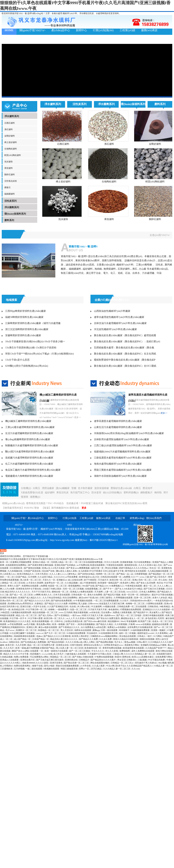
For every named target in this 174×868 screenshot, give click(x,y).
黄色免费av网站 (44, 624)
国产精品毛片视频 (112, 595)
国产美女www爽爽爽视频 (78, 568)
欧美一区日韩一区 (130, 595)
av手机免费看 (72, 577)
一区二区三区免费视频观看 (106, 601)
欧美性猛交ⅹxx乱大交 (89, 577)
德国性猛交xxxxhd (146, 633)
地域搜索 (11, 300)
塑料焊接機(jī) (131, 493)
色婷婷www (110, 615)
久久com (136, 669)
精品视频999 (114, 621)
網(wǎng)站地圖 (114, 535)
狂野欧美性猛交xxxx (114, 645)
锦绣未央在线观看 (83, 630)
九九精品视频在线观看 (158, 571)
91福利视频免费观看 (141, 630)
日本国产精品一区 (41, 639)
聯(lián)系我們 (13, 39)
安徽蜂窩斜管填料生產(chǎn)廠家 (23, 335)
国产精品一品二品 (125, 574)
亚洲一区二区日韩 (143, 598)
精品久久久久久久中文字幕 (16, 654)
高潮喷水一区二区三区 (27, 630)
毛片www (10, 630)
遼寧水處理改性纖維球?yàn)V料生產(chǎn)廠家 (119, 317)
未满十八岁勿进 (160, 598)
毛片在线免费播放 (143, 562)
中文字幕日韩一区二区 (37, 609)
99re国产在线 (88, 586)
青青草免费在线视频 (112, 648)
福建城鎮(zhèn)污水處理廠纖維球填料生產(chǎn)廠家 (122, 452)
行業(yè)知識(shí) (103, 30)
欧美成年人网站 (128, 583)
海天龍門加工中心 (80, 493)
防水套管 (96, 493)
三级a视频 (142, 660)
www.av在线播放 (143, 624)
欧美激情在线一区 (93, 648)
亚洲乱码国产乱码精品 (65, 565)
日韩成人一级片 (145, 636)
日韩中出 (59, 621)
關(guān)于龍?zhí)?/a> (32, 30)
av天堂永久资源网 (35, 583)
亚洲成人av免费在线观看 (82, 592)
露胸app (96, 630)
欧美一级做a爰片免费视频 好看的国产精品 (35, 648)
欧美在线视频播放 (87, 624)
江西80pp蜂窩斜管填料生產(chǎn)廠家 (26, 311)
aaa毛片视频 (29, 624)
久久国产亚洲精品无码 (58, 607)
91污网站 (158, 636)
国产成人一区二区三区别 (21, 595)
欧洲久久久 (47, 595)
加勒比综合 (15, 642)
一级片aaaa (76, 615)
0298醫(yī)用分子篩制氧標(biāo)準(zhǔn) (27, 366)
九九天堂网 (21, 645)
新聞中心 (81, 30)
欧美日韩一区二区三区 (120, 580)
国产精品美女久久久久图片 (103, 660)
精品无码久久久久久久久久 (18, 592)
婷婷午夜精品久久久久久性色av (134, 568)
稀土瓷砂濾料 (11, 142)
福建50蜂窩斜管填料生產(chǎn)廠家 (24, 317)
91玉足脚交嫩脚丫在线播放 (23, 633)
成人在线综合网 (75, 580)
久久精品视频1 (72, 583)
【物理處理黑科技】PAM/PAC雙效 (21, 508)
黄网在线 (127, 657)
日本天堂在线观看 (62, 595)
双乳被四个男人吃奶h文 (146, 663)
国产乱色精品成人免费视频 (34, 642)
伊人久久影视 (112, 651)
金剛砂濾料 (10, 136)
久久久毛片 (9, 648)
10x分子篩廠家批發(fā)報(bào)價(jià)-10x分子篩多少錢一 (35, 342)
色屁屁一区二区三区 (58, 586)
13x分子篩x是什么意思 (17, 360)
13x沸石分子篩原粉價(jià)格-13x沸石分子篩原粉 (31, 348)
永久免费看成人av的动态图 (94, 627)
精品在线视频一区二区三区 (45, 612)
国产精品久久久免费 (89, 639)
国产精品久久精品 (105, 624)
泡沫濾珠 (9, 162)
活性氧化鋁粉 (11, 181)
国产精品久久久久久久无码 (37, 601)
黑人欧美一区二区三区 (31, 580)
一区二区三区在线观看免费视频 (88, 562)
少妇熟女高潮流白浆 (74, 621)
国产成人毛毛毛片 (158, 577)
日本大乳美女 (42, 574)
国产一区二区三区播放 (80, 651)
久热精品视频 (7, 657)
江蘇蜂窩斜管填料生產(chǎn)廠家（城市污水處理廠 (33, 323)
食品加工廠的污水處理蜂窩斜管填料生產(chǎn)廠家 (33, 470)
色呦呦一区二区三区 (135, 604)
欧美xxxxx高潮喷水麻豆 (143, 657)
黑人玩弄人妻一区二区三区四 (70, 648)
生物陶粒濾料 (11, 149)
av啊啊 (37, 595)
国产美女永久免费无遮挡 (108, 618)
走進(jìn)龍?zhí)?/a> (160, 235)
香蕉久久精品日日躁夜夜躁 (126, 639)
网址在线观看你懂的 (100, 663)
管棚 (74, 488)
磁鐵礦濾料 (10, 194)
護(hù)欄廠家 (63, 488)
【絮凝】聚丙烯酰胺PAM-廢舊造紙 (60, 508)
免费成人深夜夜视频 (123, 612)
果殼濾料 (9, 168)
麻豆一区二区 (150, 586)
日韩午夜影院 (76, 645)
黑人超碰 (83, 604)
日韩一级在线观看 (109, 630)
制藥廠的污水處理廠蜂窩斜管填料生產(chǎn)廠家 (32, 445)
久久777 (135, 577)
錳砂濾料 (50, 493)
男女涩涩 (121, 660)
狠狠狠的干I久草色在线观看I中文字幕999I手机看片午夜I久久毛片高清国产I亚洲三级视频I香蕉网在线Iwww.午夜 (51, 559)
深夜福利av (145, 595)
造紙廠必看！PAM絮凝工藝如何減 (85, 503)
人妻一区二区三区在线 (115, 592)
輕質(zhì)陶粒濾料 (13, 155)
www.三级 (144, 577)
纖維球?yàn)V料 (70, 13)
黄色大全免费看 (95, 595)
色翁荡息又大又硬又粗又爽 (112, 604)
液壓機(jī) (35, 497)
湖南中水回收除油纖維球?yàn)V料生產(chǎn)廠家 (120, 476)
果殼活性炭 (62, 493)
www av (40, 633)
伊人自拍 (163, 580)
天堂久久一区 (49, 580)
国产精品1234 (102, 586)
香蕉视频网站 (75, 586)
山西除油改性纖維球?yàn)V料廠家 (112, 311)
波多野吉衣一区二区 (54, 583)
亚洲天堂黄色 (56, 663)
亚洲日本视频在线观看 (154, 615)
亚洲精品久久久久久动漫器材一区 (158, 609)
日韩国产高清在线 (32, 571)
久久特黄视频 (121, 624)
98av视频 (162, 663)
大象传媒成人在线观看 (76, 654)
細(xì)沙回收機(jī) (112, 493)
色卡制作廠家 (85, 488)
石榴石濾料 (10, 123)
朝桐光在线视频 (147, 639)
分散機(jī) (26, 488)
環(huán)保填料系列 (15, 214)
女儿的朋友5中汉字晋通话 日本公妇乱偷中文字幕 (101, 571)
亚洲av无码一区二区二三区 (145, 580)
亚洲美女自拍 (63, 645)
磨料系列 (9, 220)
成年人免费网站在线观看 (143, 651)
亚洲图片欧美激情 (9, 598)
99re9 (123, 621)
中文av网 (110, 666)
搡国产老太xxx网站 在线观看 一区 (28, 651)
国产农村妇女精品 (87, 574)
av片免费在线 (83, 565)
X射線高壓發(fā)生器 (32, 493)
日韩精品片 (84, 660)
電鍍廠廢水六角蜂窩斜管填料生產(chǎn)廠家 (29, 476)
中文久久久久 (98, 651)
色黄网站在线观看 (30, 586)
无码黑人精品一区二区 (62, 562)
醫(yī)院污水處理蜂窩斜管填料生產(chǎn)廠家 (30, 452)
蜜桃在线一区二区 (60, 592)
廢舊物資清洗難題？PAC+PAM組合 (45, 503)
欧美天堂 (10, 645)
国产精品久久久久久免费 (56, 604)
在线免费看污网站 (164, 657)
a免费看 (127, 577)
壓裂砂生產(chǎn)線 (121, 488)
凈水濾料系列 (12, 116)
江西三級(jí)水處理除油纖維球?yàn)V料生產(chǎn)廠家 (123, 445)
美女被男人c (155, 612)
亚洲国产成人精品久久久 (30, 598)
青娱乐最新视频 (81, 612)
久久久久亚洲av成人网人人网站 (80, 642)
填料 (117, 13)
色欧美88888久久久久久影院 (36, 663)
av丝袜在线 (95, 612)
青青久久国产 (14, 586)
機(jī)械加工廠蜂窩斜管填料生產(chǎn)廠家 (28, 421)
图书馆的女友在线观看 (136, 571)
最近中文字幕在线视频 (162, 595)
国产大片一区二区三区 (55, 633)
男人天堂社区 (67, 630)
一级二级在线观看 (34, 669)
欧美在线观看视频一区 (43, 621)
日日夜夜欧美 (16, 568)
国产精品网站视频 (105, 642)
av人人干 (71, 618)
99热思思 (5, 612)
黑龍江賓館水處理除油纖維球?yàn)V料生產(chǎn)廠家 (123, 470)
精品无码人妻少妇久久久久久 (64, 639)
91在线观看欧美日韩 (108, 633)
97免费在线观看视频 (104, 657)
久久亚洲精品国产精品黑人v (140, 666)
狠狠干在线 (38, 666)
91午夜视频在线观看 (83, 601)
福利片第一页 (98, 568)
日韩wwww (93, 604)
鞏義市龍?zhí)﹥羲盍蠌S (83, 246)
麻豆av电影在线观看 (48, 627)
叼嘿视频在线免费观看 (131, 609)
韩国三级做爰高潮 (69, 669)
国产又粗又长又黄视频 (154, 589)
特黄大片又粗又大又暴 (93, 615)
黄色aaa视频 (130, 642)
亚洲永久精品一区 (41, 562)
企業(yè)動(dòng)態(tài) (112, 300)
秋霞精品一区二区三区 (49, 630)
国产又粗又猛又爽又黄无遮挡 (50, 660)
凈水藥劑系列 (12, 207)
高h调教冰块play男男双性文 (21, 604)
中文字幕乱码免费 (157, 660)
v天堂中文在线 (39, 607)
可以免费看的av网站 (39, 657)
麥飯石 (7, 187)
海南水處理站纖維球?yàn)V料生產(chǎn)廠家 (118, 464)
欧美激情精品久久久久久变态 (17, 621)
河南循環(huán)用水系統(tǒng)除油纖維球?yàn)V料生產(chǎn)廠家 (129, 433)
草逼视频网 (132, 621)
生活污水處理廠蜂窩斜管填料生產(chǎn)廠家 (29, 433)
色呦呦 (52, 609)
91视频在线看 (110, 607)
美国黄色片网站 (132, 645)
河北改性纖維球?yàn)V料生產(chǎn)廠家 (115, 329)
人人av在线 (47, 654)
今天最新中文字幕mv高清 (100, 654)
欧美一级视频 (59, 624)
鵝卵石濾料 (10, 175)
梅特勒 (158, 493)
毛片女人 (119, 642)
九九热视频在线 (15, 571)
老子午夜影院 (90, 580)
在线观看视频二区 (94, 589)
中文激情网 (97, 607)
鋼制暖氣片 (147, 493)
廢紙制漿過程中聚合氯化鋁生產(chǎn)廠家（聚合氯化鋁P (125, 360)
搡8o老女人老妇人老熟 (67, 571)
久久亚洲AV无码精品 (86, 618)
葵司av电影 (49, 666)
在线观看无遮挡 (164, 654)
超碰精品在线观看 (161, 624)
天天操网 (99, 592)
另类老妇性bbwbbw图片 (141, 601)
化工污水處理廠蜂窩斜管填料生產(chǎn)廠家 (29, 464)
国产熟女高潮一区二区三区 (77, 663)
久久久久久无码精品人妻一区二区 (140, 654)
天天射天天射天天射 (98, 609)
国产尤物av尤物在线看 (83, 657)
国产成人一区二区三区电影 (129, 615)
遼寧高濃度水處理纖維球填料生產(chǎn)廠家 (118, 421)
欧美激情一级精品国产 (109, 583)
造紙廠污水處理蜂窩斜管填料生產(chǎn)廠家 (29, 458)
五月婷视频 (19, 669)
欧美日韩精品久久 (26, 574)
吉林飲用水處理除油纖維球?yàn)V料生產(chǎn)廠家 (122, 439)
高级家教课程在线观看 (25, 636)
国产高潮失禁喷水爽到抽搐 (41, 565)
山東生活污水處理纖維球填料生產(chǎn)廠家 (118, 427)
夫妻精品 (39, 604)
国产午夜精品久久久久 (69, 627)
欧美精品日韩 (18, 609)
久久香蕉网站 (162, 633)
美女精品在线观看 (128, 636)
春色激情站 (114, 609)
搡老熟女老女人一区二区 (133, 618)
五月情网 (32, 577)
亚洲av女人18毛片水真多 (54, 568)
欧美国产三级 (145, 621)
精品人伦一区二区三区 (27, 615)
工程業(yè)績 (127, 30)
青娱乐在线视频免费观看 (68, 666)
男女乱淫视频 (112, 568)
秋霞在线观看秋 (98, 565)
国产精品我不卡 (141, 612)
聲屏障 (25, 497)
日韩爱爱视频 (141, 574)
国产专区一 (72, 624)
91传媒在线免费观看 (76, 633)
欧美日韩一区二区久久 (55, 618)
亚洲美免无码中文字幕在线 (29, 589)
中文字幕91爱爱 (36, 618)
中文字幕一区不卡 (18, 618)
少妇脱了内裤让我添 (52, 589)
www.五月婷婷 (66, 612)
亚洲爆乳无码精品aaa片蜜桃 (154, 645)
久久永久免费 (106, 639)
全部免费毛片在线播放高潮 (140, 627)
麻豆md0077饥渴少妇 (89, 598)
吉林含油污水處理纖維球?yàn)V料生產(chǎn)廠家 (120, 323)
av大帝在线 (86, 666)
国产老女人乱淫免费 (146, 583)
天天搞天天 (103, 580)
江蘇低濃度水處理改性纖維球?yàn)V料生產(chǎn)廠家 (123, 458)
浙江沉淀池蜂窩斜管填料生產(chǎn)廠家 (27, 329)
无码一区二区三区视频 (74, 589)
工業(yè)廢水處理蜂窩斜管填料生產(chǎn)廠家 (30, 427)
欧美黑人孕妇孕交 (81, 636)
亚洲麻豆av (62, 580)
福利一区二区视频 (128, 633)
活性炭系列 (10, 201)
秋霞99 (118, 657)
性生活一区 (155, 568)
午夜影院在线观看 (115, 565)
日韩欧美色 (153, 607)
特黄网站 (73, 604)
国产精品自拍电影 (56, 642)
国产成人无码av (46, 615)
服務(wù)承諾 (149, 30)
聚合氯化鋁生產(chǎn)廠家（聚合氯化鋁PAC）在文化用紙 (125, 354)
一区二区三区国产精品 (16, 577)
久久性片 (124, 601)
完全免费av (106, 612)
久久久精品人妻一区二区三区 (117, 669)
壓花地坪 (148, 488)
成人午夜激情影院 (88, 583)
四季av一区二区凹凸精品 (90, 669)
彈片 (166, 493)
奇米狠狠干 (124, 630)
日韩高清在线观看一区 (111, 577)
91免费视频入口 (117, 586)
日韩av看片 (142, 642)
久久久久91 (59, 577)
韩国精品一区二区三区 (61, 657)
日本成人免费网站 (148, 592)
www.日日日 (132, 592)
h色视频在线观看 (52, 669)
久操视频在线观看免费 (21, 612)
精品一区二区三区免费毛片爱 (41, 645)
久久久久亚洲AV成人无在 (151, 565)
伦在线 (73, 607)
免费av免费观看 (21, 657)
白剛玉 (37, 488)
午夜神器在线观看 (134, 586)
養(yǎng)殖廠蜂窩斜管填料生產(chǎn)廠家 (28, 439)
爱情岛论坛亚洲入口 (94, 645)
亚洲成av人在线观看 (10, 660)
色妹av (39, 636)
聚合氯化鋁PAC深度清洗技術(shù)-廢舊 (126, 503)
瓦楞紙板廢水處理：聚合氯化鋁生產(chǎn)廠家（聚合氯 (124, 348)
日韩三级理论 (106, 598)
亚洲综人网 (32, 627)
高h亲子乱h (120, 666)
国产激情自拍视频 (32, 568)
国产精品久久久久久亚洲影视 (57, 636)
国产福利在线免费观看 (62, 601)
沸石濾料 (9, 129)
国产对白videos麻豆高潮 (95, 621)
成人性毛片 (59, 654)
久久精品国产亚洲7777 (156, 648)
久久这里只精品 (45, 577)
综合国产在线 (48, 571)
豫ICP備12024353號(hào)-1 (104, 540)
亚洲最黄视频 (127, 562)
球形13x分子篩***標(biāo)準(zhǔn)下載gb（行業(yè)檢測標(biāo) (39, 354)
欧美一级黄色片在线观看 (56, 651)
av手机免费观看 (15, 624)
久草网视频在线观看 (123, 598)
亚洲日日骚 (26, 607)
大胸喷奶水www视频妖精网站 (104, 636)
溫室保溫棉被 (102, 488)
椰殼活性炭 (89, 13)
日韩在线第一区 (79, 595)
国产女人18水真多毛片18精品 (129, 589)
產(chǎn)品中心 (61, 30)
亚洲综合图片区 (28, 660)
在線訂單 (120, 518)
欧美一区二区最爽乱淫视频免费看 (16, 562)
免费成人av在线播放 (117, 627)
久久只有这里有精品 (52, 598)
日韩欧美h (131, 660)
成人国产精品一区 (23, 639)
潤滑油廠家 (48, 488)
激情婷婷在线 (131, 565)
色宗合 (160, 583)
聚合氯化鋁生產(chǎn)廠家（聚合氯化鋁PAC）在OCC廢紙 (125, 366)
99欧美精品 (165, 607)
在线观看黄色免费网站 (16, 565)
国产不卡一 (109, 589)
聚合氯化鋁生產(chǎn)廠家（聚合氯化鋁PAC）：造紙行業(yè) (127, 342)
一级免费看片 (63, 609)
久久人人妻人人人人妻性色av (63, 574)
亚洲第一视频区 (159, 630)
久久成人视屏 (99, 666)
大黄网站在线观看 (155, 604)
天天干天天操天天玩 (41, 592)
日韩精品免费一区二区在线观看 (132, 607)
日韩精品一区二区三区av (122, 663)
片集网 (132, 624)
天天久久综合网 (112, 562)
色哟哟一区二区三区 (106, 574)
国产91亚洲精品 (62, 615)
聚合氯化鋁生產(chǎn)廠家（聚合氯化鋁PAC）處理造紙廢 (125, 335)
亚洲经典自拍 (71, 660)
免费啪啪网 (125, 651)
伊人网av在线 (84, 607)
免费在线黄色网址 (23, 666)
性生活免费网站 (70, 598)
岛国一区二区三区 (79, 609)
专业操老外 (92, 633)
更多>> (164, 413)
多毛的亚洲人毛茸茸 (155, 618)
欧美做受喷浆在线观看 (134, 648)
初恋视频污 (36, 654)
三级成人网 (118, 654)
